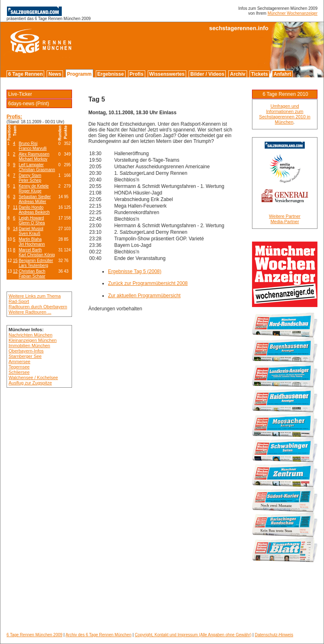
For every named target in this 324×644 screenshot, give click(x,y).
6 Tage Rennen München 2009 (35, 635)
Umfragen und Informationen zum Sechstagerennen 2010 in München (285, 114)
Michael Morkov (33, 159)
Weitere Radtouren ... (30, 312)
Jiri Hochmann (32, 244)
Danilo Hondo (31, 207)
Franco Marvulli (33, 148)
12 (15, 271)
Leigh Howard (32, 218)
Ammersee (19, 362)
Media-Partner (285, 221)
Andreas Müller (33, 202)
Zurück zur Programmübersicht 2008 (148, 283)
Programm (79, 74)
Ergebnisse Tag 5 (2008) (135, 271)
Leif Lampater (31, 165)
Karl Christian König (37, 255)
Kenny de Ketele (34, 186)
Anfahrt (282, 74)
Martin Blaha (30, 239)
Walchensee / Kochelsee (33, 377)
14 (15, 229)
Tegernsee (19, 367)
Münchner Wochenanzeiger (292, 13)
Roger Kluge (30, 191)
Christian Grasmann (37, 170)
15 (15, 261)
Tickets (260, 74)
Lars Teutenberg (34, 266)
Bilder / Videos (207, 74)
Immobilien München (29, 346)
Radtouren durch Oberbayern (38, 307)
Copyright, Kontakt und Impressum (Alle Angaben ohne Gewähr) (193, 635)
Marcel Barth (30, 250)
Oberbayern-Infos (26, 351)
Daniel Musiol (31, 229)
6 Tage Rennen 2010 (285, 94)
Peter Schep (30, 180)
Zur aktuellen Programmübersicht (144, 296)
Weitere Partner (285, 216)
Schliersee (19, 372)
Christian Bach (32, 271)
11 (15, 207)
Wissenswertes (167, 74)
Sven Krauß (30, 234)
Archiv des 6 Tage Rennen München (98, 635)
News (55, 74)
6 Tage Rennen (25, 74)
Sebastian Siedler (35, 197)
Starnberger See (25, 356)
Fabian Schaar (32, 276)
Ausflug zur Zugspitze (30, 383)
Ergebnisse (111, 74)
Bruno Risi (28, 143)
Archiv (237, 74)
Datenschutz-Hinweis (274, 635)
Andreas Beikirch (34, 212)
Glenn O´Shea (32, 223)
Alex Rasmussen (34, 154)
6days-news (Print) (29, 104)
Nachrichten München (30, 335)
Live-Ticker (20, 94)
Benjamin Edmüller (36, 261)
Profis (137, 74)
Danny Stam (30, 175)
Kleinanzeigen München (33, 340)
